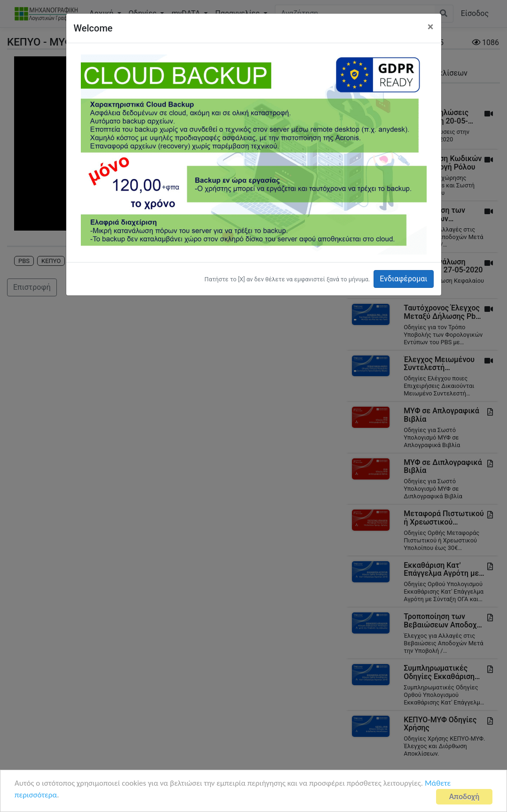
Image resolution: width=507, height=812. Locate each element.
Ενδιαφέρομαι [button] (403, 279)
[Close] (431, 27)
